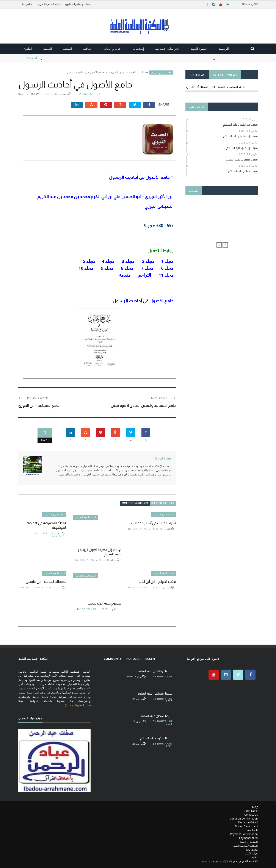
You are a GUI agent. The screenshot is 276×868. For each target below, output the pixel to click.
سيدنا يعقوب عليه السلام (156, 738)
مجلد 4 (108, 261)
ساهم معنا (27, 4)
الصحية (68, 49)
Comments (113, 659)
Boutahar (92, 94)
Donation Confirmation (244, 819)
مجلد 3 (128, 261)
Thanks (222, 210)
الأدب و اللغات (112, 49)
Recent (151, 659)
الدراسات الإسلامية (167, 49)
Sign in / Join (250, 4)
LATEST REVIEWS (225, 75)
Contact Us (251, 815)
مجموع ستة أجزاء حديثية (104, 603)
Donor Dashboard (246, 826)
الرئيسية (224, 49)
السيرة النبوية (199, 49)
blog (255, 807)
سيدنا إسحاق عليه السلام (157, 716)
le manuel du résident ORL (222, 218)
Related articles (163, 503)
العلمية (48, 49)
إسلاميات (138, 49)
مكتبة (255, 857)
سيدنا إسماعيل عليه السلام (155, 693)
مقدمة (124, 275)
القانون (28, 49)
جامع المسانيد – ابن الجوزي (39, 405)
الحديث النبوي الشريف (161, 72)
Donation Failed (248, 822)
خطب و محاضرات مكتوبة (77, 4)
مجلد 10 (86, 268)
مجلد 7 (147, 268)
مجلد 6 (167, 268)
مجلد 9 (107, 268)
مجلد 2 (148, 261)
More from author (135, 503)
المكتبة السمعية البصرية (50, 4)
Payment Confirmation (244, 834)
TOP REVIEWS (197, 75)
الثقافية (88, 49)
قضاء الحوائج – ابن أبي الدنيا (157, 582)
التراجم (144, 275)
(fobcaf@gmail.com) (78, 705)
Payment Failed (248, 838)
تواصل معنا (252, 850)
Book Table (251, 811)
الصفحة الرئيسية (249, 842)
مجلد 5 (89, 261)
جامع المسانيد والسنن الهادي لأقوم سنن (143, 405)
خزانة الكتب (251, 853)
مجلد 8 (127, 268)
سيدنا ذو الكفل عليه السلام (57, 58)
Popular (133, 659)
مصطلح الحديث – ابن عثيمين (46, 582)
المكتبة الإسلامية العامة (245, 846)
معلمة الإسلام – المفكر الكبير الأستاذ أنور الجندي (216, 87)
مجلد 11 (166, 275)
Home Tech (251, 830)
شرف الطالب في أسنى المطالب (153, 523)
